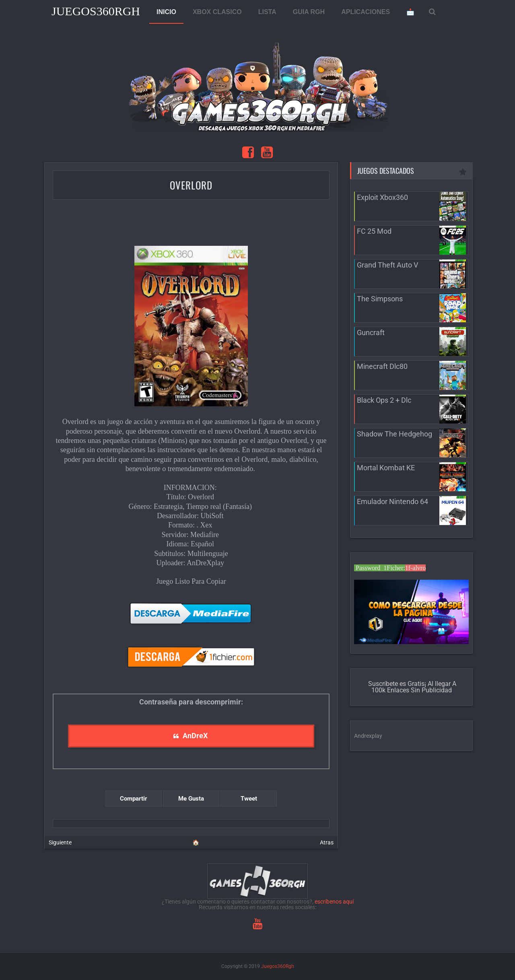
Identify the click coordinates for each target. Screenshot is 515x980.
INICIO (166, 12)
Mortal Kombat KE (386, 468)
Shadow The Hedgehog (394, 434)
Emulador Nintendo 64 (392, 501)
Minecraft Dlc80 (382, 366)
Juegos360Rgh (96, 11)
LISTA (267, 12)
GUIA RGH (309, 12)
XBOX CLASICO (217, 12)
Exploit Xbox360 (382, 197)
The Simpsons (380, 299)
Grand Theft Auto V (387, 265)
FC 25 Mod (374, 231)
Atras (327, 842)
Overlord (191, 185)
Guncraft (371, 332)
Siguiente (60, 842)
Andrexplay (368, 736)
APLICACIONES (366, 12)
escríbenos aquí (334, 902)
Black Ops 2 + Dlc (384, 400)
